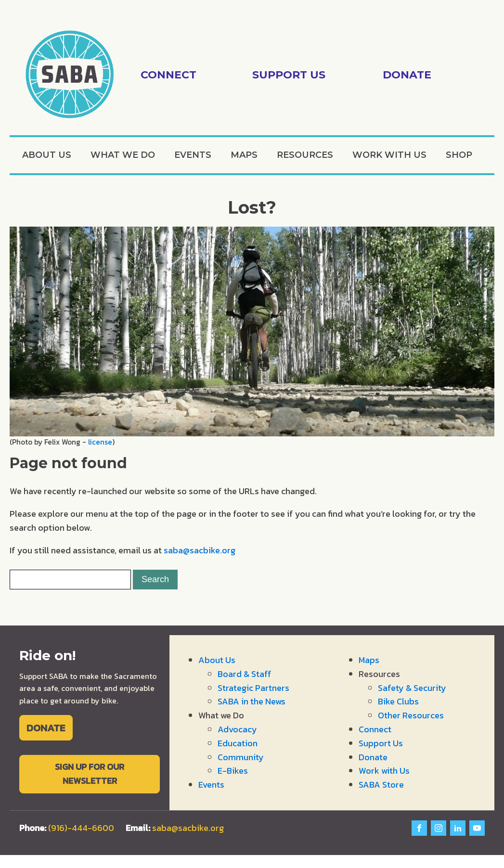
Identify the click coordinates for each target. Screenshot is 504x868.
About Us (47, 155)
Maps (244, 155)
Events (193, 155)
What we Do (123, 155)
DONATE (46, 728)
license (100, 442)
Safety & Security (412, 688)
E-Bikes (233, 771)
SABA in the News (252, 701)
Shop (459, 155)
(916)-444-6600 (81, 828)
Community (241, 757)
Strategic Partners (253, 688)
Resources (305, 155)
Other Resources (411, 715)
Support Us (381, 743)
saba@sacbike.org (200, 550)
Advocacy (237, 729)
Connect (375, 729)
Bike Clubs (398, 701)
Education (238, 743)
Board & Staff (245, 674)
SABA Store (381, 785)
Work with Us (389, 155)
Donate (373, 757)
